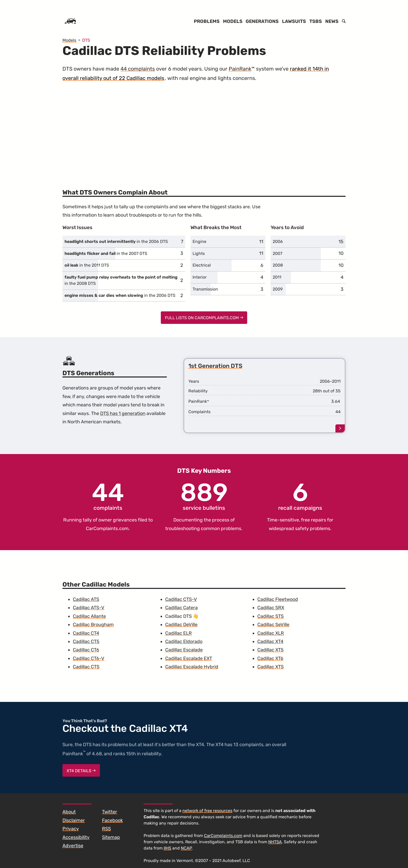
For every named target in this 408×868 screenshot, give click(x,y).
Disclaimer (74, 820)
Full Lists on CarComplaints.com (204, 318)
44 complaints (138, 69)
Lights (199, 253)
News (332, 21)
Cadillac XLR (271, 633)
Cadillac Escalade (184, 650)
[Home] (70, 21)
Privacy (71, 829)
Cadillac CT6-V (89, 658)
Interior (200, 277)
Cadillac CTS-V (181, 599)
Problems (207, 21)
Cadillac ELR (178, 633)
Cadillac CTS (86, 667)
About (69, 812)
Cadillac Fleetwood (278, 599)
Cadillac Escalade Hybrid (192, 667)
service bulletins (204, 496)
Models (233, 21)
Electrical (202, 265)
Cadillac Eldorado (184, 641)
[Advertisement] (204, 133)
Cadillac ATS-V (89, 608)
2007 (278, 253)
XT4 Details (81, 771)
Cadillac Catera (181, 608)
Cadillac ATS (86, 599)
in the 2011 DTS (87, 265)
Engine (199, 241)
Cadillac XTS (270, 667)
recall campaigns (300, 496)
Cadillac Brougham (93, 625)
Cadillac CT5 (86, 641)
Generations (262, 21)
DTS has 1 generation (123, 413)
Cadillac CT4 (86, 633)
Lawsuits (294, 21)
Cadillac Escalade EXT (189, 658)
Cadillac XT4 (270, 641)
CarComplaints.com (107, 529)
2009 (278, 289)
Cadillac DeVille (181, 625)
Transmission (205, 289)
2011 (277, 277)
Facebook (112, 820)
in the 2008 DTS (121, 280)
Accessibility (76, 837)
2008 (278, 265)
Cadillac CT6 (86, 650)
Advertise (73, 846)
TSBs (316, 21)
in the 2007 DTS (106, 253)
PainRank (240, 69)
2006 (278, 241)
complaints (108, 496)
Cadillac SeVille (273, 625)
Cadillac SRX (271, 608)
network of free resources (207, 811)
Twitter (110, 812)
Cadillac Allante (89, 616)
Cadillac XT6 (270, 658)
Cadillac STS (270, 616)
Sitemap (111, 837)
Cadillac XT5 (270, 650)
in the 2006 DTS (116, 241)
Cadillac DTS (178, 616)
